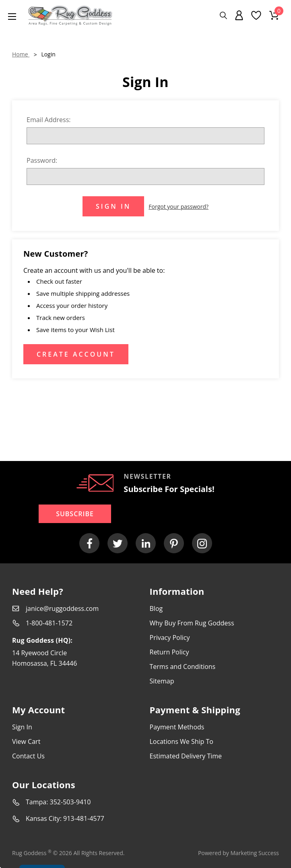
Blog (156, 608)
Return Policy (169, 652)
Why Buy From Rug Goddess (192, 623)
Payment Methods (177, 727)
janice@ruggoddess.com (62, 608)
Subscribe (75, 514)
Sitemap (162, 681)
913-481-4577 (84, 818)
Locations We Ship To (182, 741)
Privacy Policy (170, 638)
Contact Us (28, 756)
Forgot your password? (179, 207)
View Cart (26, 741)
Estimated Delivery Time (186, 756)
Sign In (22, 727)
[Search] (223, 16)
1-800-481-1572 (49, 623)
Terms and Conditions (183, 667)
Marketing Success (255, 853)
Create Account (76, 354)
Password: (42, 160)
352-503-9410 (70, 802)
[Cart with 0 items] (274, 15)
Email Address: (49, 120)
